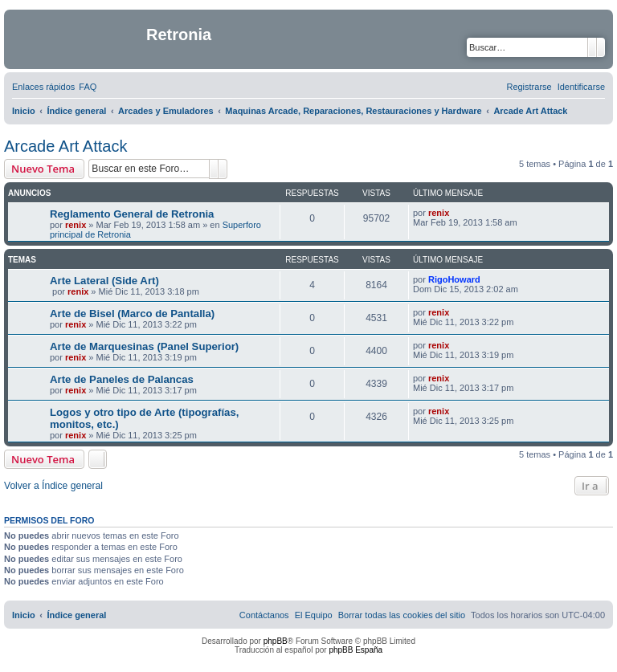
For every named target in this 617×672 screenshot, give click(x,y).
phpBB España (355, 650)
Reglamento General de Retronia (132, 214)
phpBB (276, 641)
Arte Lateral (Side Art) (104, 281)
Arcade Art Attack (65, 146)
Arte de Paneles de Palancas (122, 379)
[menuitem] (88, 87)
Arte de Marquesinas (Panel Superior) (144, 346)
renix (76, 225)
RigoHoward (454, 279)
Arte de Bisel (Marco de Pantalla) (132, 314)
